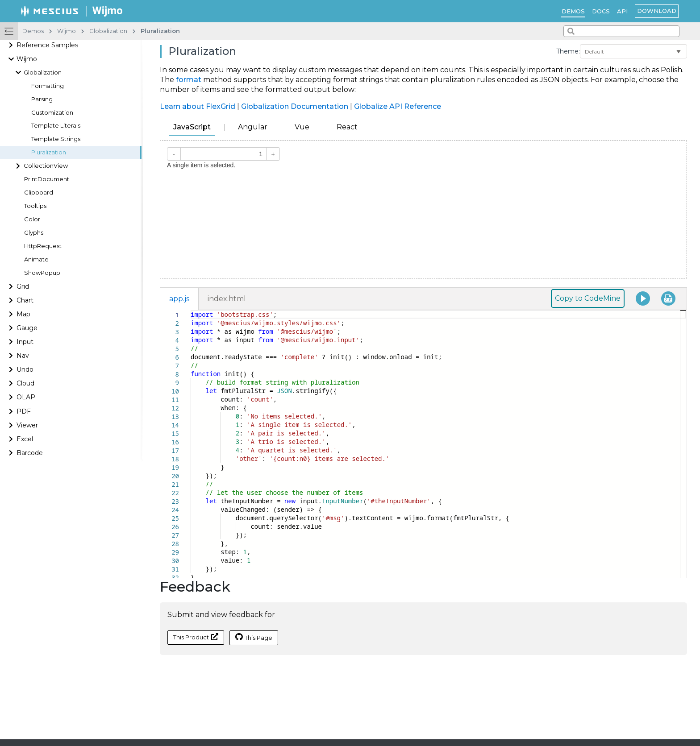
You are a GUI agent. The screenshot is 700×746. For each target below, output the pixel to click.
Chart (25, 300)
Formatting (48, 86)
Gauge (27, 328)
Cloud (25, 383)
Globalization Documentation (295, 106)
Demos (573, 11)
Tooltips (35, 206)
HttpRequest (43, 246)
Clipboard (39, 193)
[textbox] (191, 310)
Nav (23, 356)
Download (657, 11)
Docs (601, 11)
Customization (52, 113)
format (189, 80)
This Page (254, 637)
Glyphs (34, 233)
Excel (25, 439)
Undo (25, 369)
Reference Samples (47, 45)
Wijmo (27, 59)
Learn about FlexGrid (198, 106)
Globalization (43, 73)
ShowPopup (42, 273)
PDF (24, 411)
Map (23, 314)
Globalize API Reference (398, 106)
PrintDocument (47, 179)
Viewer (27, 425)
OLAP (26, 397)
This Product (196, 637)
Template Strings (56, 139)
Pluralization (49, 152)
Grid (23, 286)
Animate (36, 259)
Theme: (568, 51)
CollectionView (46, 166)
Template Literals (56, 126)
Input (25, 342)
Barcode (30, 453)
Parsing (42, 99)
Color (32, 219)
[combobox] (621, 31)
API (622, 11)
